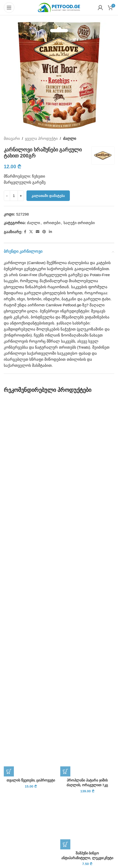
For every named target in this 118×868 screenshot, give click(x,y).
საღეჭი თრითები (79, 223)
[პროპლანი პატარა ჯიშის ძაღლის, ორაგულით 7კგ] (87, 588)
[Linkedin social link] (50, 232)
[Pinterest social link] (44, 232)
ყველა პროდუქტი (41, 138)
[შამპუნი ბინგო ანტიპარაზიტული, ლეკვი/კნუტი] (87, 822)
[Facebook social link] (25, 232)
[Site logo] (59, 7)
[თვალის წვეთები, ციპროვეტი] (31, 588)
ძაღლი (70, 138)
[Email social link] (38, 232)
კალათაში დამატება (48, 196)
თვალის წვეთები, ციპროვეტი (31, 780)
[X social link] (31, 232)
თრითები (52, 223)
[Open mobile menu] (9, 8)
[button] (9, 771)
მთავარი (12, 138)
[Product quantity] (14, 196)
